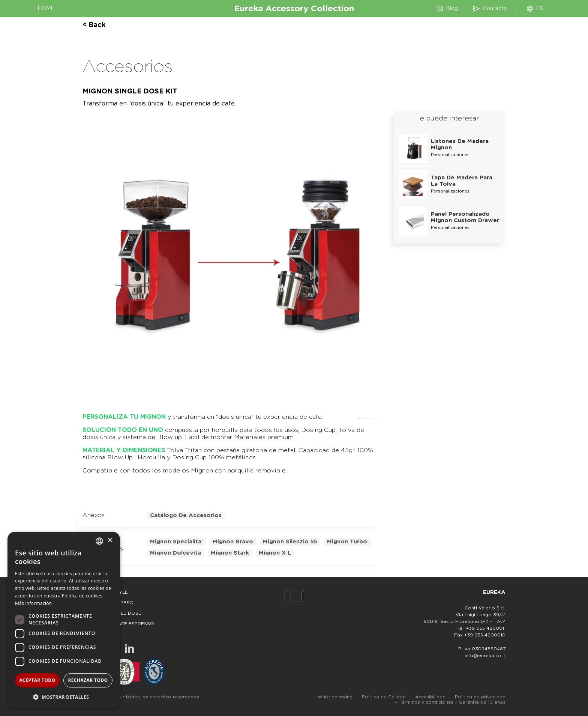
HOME (46, 9)
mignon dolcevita (175, 553)
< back (94, 25)
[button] (64, 697)
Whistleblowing (335, 697)
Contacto (495, 9)
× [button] (110, 541)
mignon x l (275, 553)
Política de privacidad (480, 697)
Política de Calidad (384, 697)
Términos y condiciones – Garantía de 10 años (453, 702)
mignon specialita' (176, 542)
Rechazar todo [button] (88, 680)
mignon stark (230, 553)
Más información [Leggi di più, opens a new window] (33, 603)
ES (539, 9)
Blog (452, 9)
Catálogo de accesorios (186, 515)
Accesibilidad (430, 697)
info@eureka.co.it (485, 656)
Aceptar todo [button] (37, 680)
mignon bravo (233, 542)
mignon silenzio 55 (290, 542)
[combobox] (99, 541)
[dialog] (64, 620)
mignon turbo (347, 542)
